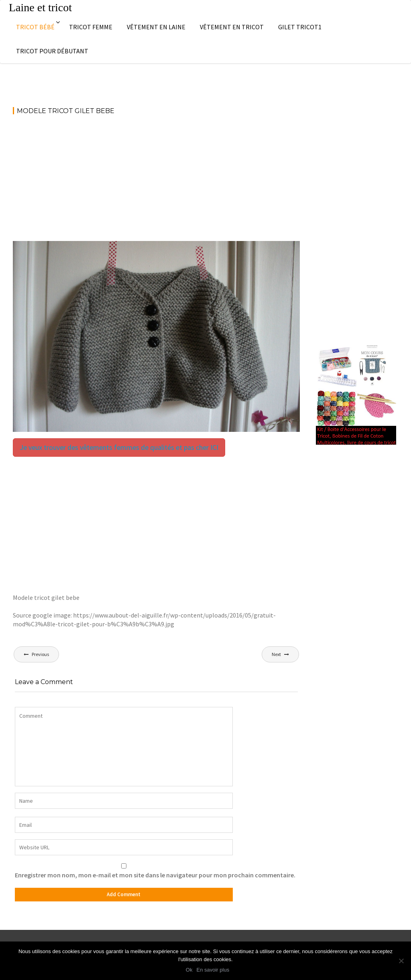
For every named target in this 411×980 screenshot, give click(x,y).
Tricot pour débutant (52, 51)
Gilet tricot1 (300, 27)
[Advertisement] (156, 182)
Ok (189, 970)
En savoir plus (213, 970)
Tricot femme (91, 27)
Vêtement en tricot (232, 27)
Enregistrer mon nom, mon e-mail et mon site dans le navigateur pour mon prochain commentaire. (155, 875)
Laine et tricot (40, 7)
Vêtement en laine (156, 27)
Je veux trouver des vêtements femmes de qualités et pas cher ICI (119, 447)
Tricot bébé (35, 27)
